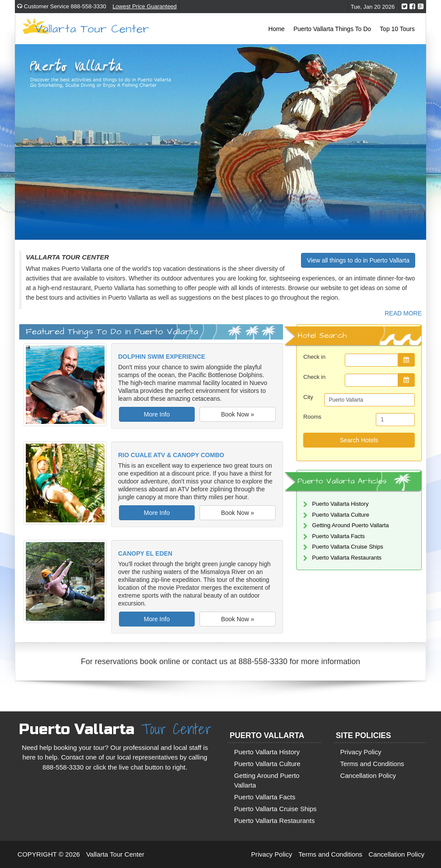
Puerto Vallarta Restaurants (347, 558)
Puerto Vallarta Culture (341, 515)
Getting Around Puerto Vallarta (350, 525)
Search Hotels (359, 440)
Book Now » (237, 414)
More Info (157, 414)
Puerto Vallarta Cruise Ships (347, 547)
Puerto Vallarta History (340, 504)
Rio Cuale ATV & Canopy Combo (171, 455)
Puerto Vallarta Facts (338, 536)
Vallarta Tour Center (92, 28)
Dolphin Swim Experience (162, 357)
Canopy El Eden (145, 553)
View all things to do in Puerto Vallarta (358, 260)
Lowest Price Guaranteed (145, 6)
